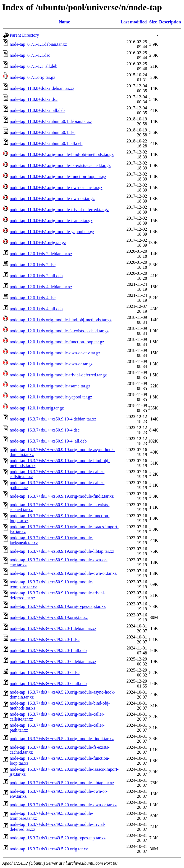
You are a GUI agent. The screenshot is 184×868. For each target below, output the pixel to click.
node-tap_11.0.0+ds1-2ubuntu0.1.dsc (43, 132)
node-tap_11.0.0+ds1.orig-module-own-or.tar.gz (52, 199)
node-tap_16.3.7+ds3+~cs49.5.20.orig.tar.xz (49, 849)
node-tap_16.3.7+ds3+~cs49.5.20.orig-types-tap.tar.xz (58, 838)
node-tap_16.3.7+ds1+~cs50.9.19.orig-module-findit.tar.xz (62, 496)
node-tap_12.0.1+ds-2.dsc (33, 265)
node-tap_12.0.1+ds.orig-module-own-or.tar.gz (51, 364)
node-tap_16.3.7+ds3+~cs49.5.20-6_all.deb (48, 684)
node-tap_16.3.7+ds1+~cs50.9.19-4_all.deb (48, 441)
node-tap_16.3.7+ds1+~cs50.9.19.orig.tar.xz (49, 617)
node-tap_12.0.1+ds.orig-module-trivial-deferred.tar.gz (58, 375)
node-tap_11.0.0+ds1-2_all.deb (37, 110)
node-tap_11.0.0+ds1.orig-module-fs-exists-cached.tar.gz (60, 165)
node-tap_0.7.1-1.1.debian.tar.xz (38, 44)
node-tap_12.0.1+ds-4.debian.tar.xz (41, 287)
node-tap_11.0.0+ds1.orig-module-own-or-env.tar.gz (56, 188)
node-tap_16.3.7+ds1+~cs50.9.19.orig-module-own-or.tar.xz (63, 573)
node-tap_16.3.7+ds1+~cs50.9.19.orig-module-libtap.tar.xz (62, 551)
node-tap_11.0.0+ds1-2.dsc (34, 99)
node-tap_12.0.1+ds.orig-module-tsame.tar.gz (50, 386)
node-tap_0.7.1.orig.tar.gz (32, 77)
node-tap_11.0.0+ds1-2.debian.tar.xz (42, 88)
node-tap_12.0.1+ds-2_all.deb (36, 276)
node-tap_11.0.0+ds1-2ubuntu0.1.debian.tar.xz (51, 121)
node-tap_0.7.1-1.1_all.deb (33, 66)
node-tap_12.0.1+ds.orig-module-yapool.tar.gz (51, 397)
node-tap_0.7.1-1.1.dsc (30, 55)
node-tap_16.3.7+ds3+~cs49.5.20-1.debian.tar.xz (53, 628)
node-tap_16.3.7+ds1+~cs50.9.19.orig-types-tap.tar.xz (58, 606)
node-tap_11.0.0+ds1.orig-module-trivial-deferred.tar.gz (59, 210)
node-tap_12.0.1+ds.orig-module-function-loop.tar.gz (57, 342)
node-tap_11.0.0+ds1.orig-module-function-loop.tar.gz (58, 176)
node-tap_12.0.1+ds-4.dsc (33, 298)
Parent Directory (24, 35)
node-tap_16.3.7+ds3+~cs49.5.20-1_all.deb (48, 650)
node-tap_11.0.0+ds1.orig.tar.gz (38, 243)
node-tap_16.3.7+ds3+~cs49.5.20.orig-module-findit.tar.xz (62, 739)
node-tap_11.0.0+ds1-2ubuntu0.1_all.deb (46, 143)
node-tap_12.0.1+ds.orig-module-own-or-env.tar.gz (55, 353)
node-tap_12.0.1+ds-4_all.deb (36, 309)
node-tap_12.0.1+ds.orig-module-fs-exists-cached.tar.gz (59, 331)
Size (153, 22)
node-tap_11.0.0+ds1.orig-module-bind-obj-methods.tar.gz (62, 154)
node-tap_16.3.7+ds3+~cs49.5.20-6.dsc (45, 672)
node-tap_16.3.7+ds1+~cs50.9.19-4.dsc (45, 430)
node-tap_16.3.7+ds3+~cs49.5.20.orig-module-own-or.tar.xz (63, 805)
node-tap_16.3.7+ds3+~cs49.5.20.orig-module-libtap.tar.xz (62, 783)
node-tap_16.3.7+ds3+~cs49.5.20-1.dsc (45, 639)
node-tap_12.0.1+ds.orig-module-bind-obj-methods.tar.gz (61, 320)
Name (64, 22)
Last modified (134, 22)
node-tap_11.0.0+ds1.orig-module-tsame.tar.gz (51, 221)
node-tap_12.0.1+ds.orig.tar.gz (37, 408)
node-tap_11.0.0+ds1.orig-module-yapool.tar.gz (52, 232)
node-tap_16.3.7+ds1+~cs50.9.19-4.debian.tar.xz (53, 419)
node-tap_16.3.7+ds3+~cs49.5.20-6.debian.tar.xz (53, 661)
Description (170, 22)
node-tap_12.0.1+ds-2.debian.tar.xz (41, 254)
